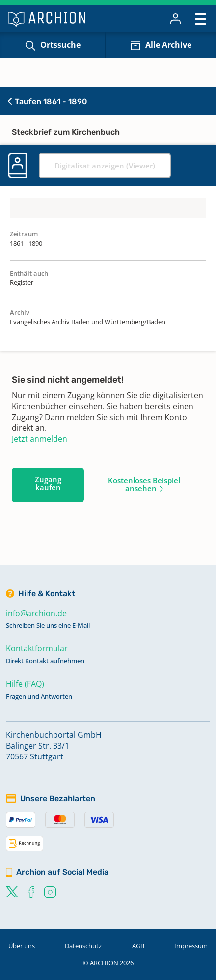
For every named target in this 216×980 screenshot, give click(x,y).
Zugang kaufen (48, 483)
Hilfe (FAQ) (25, 684)
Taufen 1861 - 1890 (48, 101)
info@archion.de (36, 613)
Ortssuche (60, 45)
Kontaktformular (37, 648)
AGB (138, 946)
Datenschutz (83, 946)
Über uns (22, 946)
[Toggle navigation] (201, 18)
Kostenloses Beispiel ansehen (144, 484)
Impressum (191, 946)
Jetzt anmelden (40, 439)
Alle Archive (168, 45)
